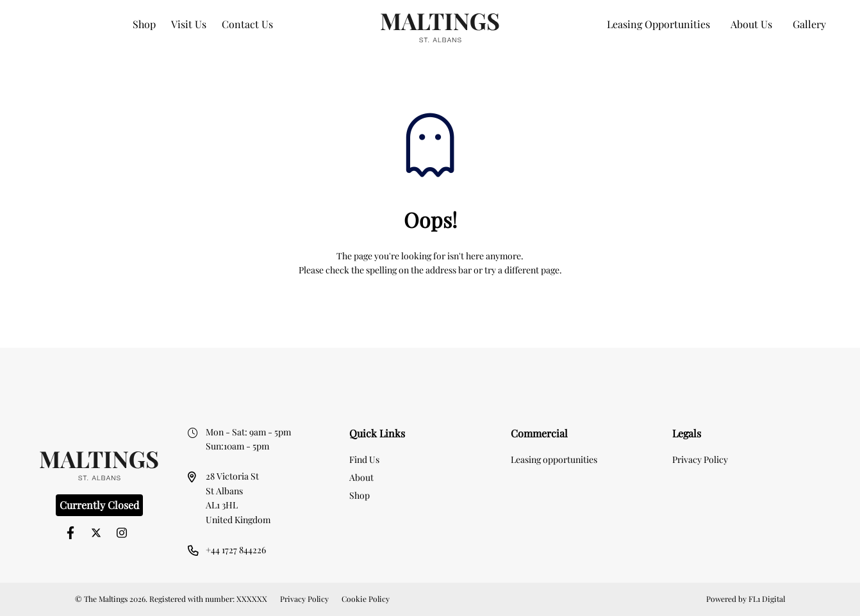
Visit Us (189, 24)
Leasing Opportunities (658, 24)
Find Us (364, 459)
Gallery (809, 24)
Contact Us (247, 24)
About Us (751, 24)
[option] (430, 369)
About (361, 477)
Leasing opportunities (554, 459)
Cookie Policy (366, 599)
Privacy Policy (700, 459)
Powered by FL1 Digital (746, 599)
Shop (144, 24)
